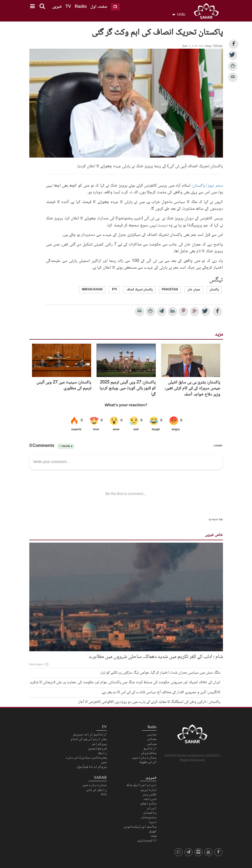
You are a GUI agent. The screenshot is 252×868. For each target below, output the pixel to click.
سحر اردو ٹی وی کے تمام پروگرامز (89, 741)
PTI (114, 290)
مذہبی (152, 734)
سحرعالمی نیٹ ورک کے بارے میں (86, 760)
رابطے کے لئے (97, 790)
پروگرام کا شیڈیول (92, 767)
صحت (154, 836)
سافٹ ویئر (149, 753)
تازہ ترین (149, 790)
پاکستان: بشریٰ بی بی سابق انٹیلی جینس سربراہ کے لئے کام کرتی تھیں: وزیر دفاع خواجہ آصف (192, 389)
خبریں (57, 7)
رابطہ (102, 753)
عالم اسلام (149, 803)
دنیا (153, 822)
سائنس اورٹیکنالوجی (140, 827)
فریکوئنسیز (97, 748)
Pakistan (170, 290)
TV (68, 7)
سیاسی (152, 744)
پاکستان (214, 290)
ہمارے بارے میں (144, 757)
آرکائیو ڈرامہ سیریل (90, 734)
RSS (104, 794)
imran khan (92, 290)
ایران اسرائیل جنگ (142, 785)
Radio (81, 7)
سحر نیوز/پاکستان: (207, 186)
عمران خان (194, 290)
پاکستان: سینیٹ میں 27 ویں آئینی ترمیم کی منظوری (64, 386)
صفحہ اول (99, 7)
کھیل (153, 831)
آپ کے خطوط (148, 762)
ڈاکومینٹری (147, 840)
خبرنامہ (150, 799)
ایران (152, 808)
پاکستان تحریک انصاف (139, 290)
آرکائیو (150, 748)
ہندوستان (149, 817)
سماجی (152, 739)
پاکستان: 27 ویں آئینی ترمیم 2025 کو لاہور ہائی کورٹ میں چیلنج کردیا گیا (128, 389)
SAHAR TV (192, 735)
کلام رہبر (150, 794)
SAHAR (208, 12)
